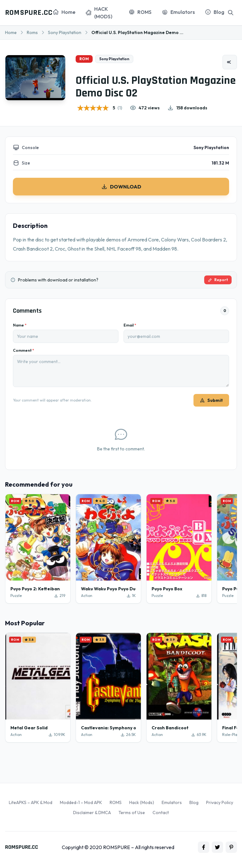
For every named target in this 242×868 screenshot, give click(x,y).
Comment (23, 350)
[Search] (231, 13)
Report (218, 280)
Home (11, 32)
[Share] (230, 62)
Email (130, 325)
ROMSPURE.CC (29, 13)
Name (20, 325)
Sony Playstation (65, 32)
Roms (32, 32)
